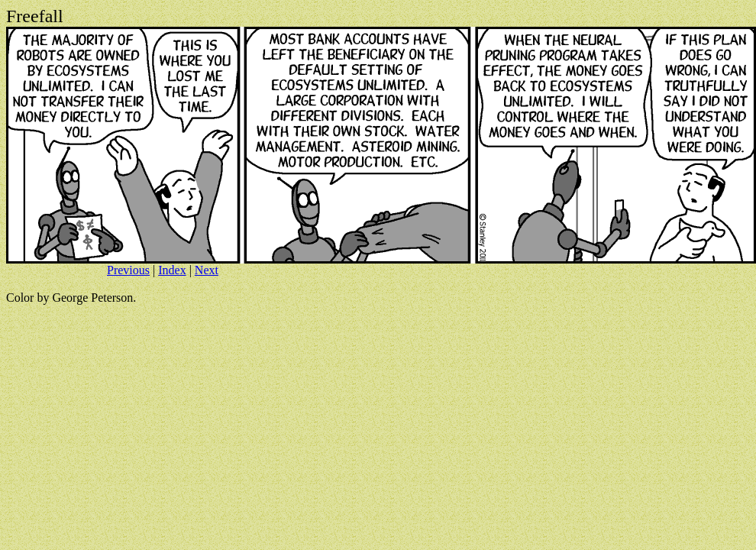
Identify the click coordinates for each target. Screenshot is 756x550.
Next (207, 270)
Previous (128, 270)
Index (172, 270)
